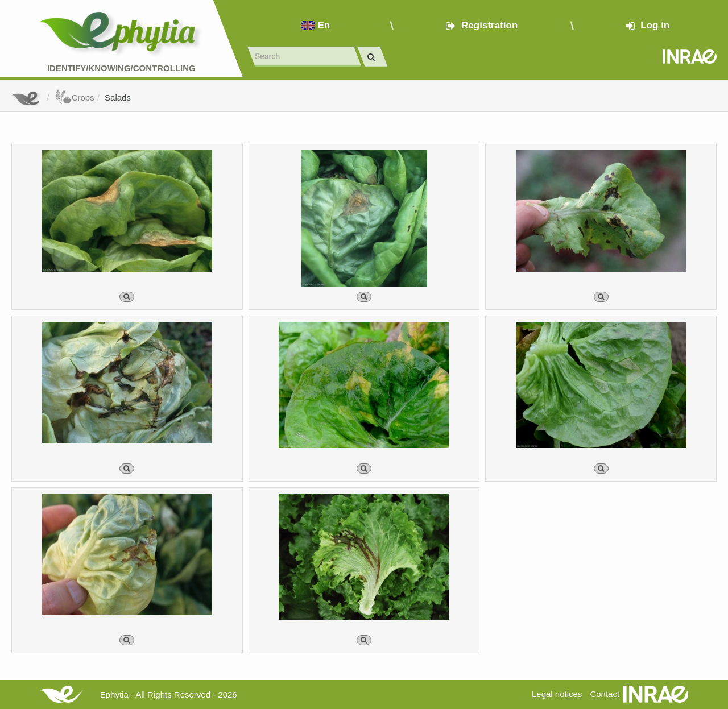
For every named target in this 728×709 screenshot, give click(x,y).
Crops (75, 98)
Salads (118, 98)
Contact (605, 694)
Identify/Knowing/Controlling (121, 68)
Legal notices (557, 694)
